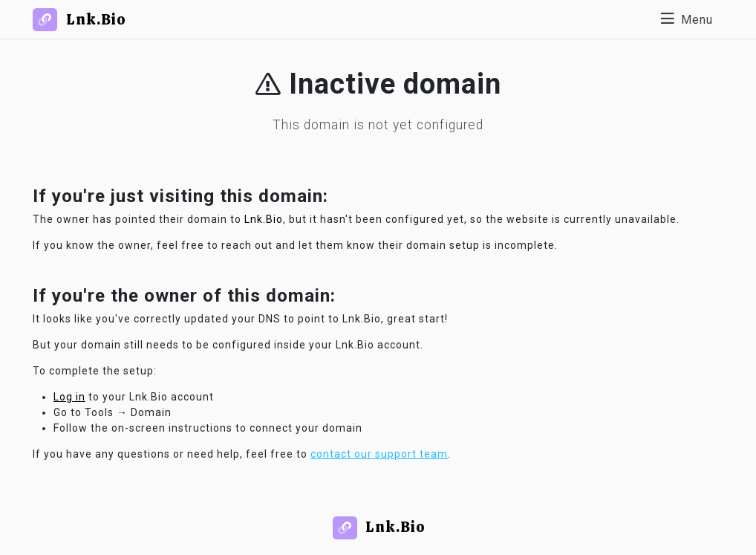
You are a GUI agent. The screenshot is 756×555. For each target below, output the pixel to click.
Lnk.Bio (264, 219)
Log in (69, 397)
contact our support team (379, 454)
